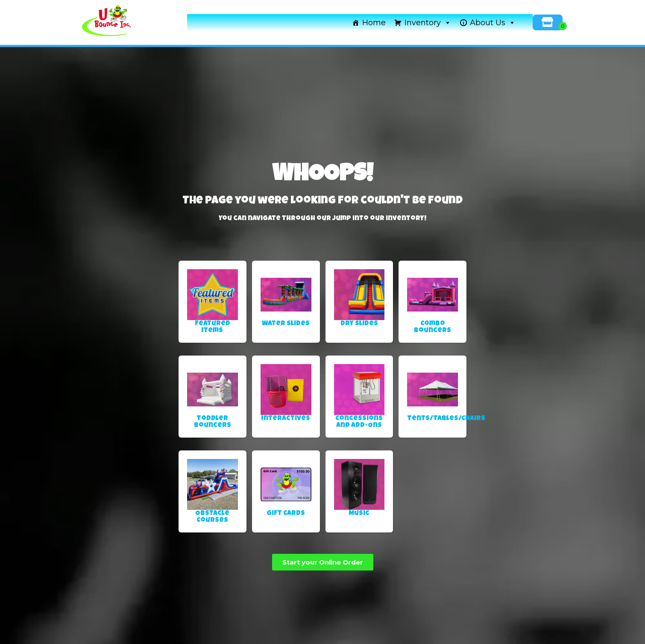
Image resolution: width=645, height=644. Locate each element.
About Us (493, 23)
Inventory (428, 23)
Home (374, 23)
